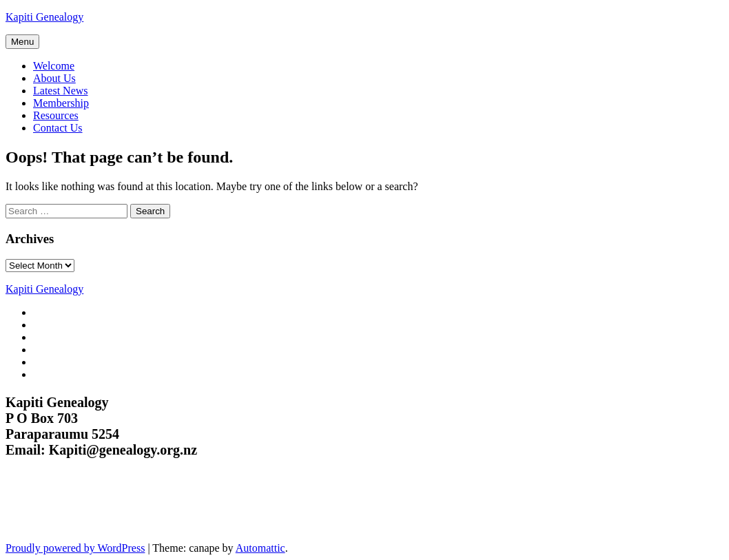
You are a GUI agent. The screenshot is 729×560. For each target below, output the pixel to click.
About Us (54, 78)
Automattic (260, 548)
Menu (22, 42)
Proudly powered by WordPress (75, 548)
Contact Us (58, 128)
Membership (61, 103)
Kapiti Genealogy (44, 17)
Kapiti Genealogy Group (95, 508)
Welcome (54, 66)
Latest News (61, 91)
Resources (56, 115)
